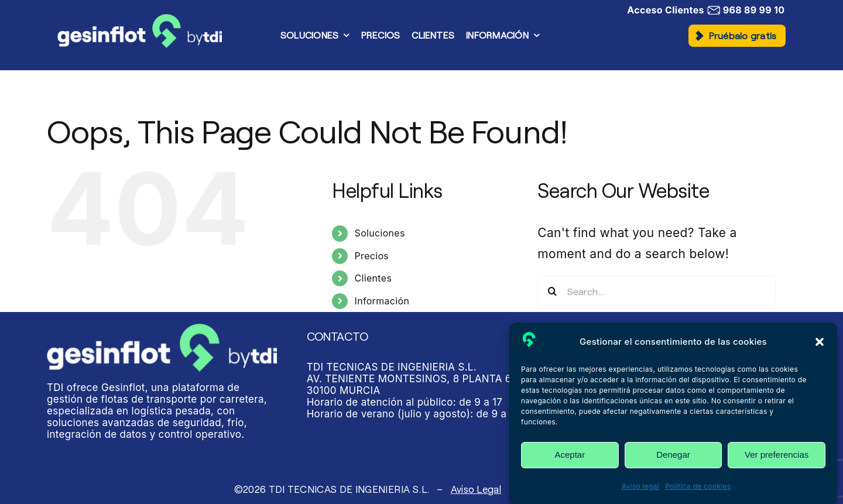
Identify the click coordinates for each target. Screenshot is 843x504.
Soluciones (380, 233)
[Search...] (657, 291)
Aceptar (570, 455)
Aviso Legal (476, 489)
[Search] (552, 291)
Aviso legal (640, 486)
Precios (372, 256)
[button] (820, 342)
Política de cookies (698, 486)
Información (382, 301)
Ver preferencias (777, 455)
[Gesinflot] (140, 20)
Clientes (373, 278)
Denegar (673, 455)
